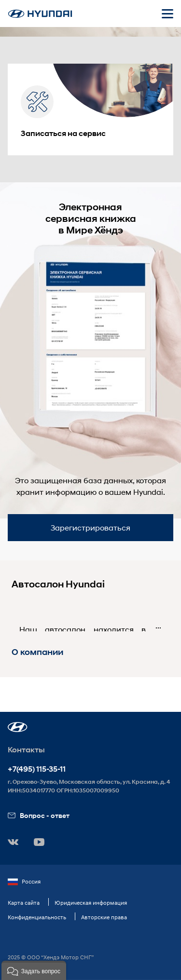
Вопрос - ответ (39, 815)
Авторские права (104, 917)
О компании (37, 652)
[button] (18, 727)
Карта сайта (24, 903)
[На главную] (40, 14)
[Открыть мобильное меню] (167, 14)
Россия (24, 882)
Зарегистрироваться (90, 527)
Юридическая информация (91, 903)
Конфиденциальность (37, 917)
